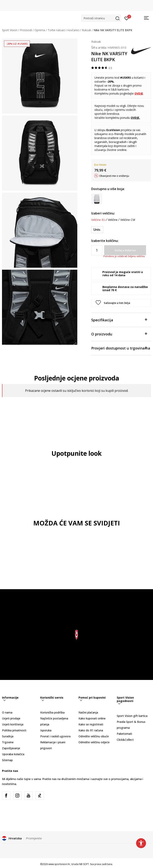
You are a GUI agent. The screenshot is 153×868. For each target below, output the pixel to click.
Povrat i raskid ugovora (55, 736)
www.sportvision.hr (59, 864)
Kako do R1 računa (91, 730)
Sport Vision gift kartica (132, 716)
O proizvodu (119, 334)
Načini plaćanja (88, 712)
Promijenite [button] (34, 838)
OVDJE (135, 118)
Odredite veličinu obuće (94, 736)
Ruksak (86, 30)
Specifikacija (119, 320)
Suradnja (8, 736)
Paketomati (124, 734)
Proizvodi (26, 30)
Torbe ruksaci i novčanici (63, 30)
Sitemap (7, 760)
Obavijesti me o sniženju (114, 176)
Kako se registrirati (91, 724)
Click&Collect (125, 740)
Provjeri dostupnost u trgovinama (121, 348)
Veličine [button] (113, 220)
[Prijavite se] (127, 18)
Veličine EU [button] (98, 220)
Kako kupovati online (92, 718)
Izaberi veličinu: (103, 213)
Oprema (40, 30)
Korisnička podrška (52, 712)
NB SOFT (84, 864)
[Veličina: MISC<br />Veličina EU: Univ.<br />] (97, 230)
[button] (101, 18)
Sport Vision (10, 30)
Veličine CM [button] (128, 220)
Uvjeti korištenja (13, 724)
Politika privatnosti (14, 730)
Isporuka (46, 730)
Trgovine (8, 742)
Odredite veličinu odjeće (94, 742)
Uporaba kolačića (13, 754)
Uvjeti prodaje (11, 718)
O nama (7, 712)
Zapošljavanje (11, 748)
